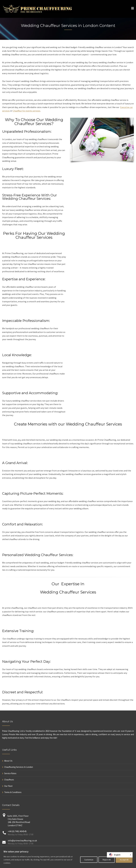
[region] (68, 857)
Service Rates (10, 773)
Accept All (124, 860)
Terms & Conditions (13, 792)
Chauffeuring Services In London (19, 767)
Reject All (107, 860)
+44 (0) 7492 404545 (17, 831)
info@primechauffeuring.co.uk (22, 840)
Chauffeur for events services (27, 111)
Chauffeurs (9, 780)
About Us (8, 761)
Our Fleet (8, 786)
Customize (89, 860)
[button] (120, 855)
